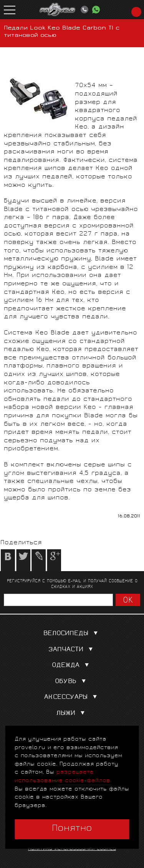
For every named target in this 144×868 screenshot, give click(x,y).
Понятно (72, 829)
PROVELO (58, 10)
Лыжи (72, 714)
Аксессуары (72, 698)
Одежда (72, 666)
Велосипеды (72, 634)
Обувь (72, 682)
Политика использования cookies (72, 849)
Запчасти (72, 650)
